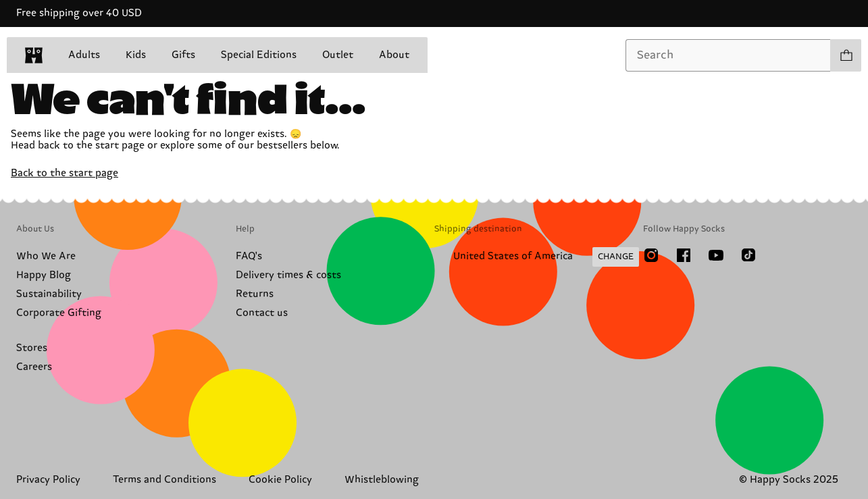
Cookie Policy (280, 480)
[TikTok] (748, 255)
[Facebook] (684, 255)
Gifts (183, 55)
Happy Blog (44, 275)
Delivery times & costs (288, 275)
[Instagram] (651, 255)
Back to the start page (65, 173)
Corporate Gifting (59, 313)
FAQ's (249, 256)
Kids (136, 55)
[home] (34, 55)
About (394, 55)
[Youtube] (716, 255)
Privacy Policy (48, 480)
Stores (32, 348)
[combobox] (728, 55)
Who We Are (46, 256)
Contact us (262, 313)
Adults (84, 55)
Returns (255, 294)
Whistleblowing (382, 480)
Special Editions (259, 55)
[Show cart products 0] (846, 55)
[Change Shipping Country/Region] (537, 257)
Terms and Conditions (164, 480)
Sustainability (49, 294)
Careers (34, 367)
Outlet (338, 55)
